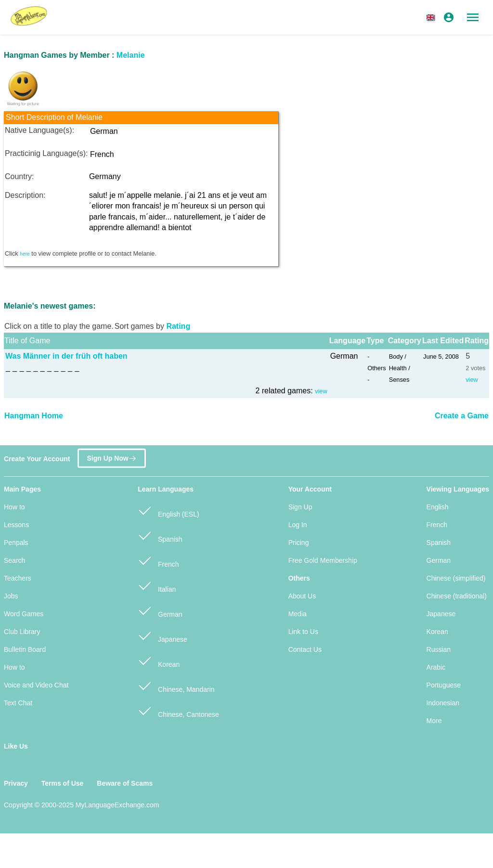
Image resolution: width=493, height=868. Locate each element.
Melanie (131, 55)
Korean (159, 660)
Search (14, 560)
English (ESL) (168, 510)
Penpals (16, 543)
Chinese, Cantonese (178, 710)
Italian (157, 585)
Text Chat (18, 703)
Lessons (16, 525)
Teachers (18, 578)
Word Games (24, 614)
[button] (432, 17)
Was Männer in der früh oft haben (66, 356)
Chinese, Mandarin (176, 685)
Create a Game (462, 416)
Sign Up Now (111, 456)
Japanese (162, 635)
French (158, 560)
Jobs (11, 596)
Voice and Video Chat (36, 685)
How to (14, 507)
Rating (178, 326)
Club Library (22, 632)
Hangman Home (34, 416)
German (160, 610)
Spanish (160, 535)
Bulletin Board (25, 649)
